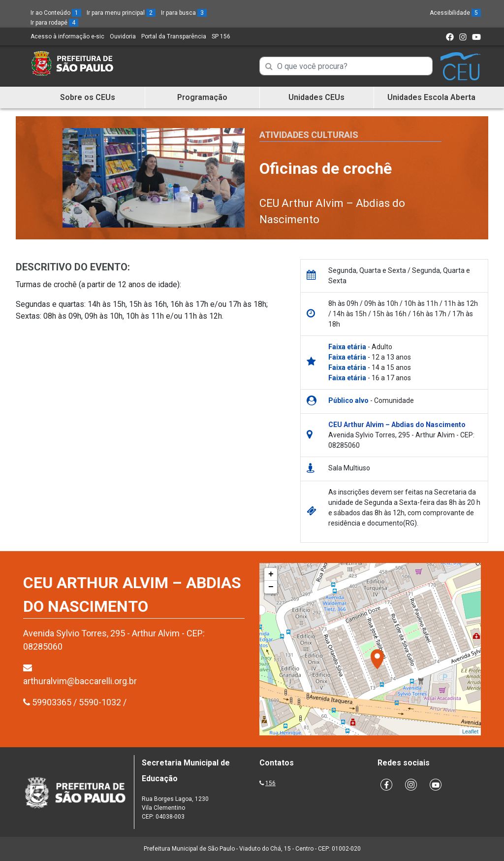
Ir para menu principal (121, 13)
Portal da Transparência (174, 36)
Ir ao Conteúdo (56, 13)
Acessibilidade (455, 13)
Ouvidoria (123, 36)
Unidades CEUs (316, 97)
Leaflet (470, 731)
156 (270, 783)
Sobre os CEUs (88, 97)
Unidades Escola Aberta (431, 97)
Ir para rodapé (54, 23)
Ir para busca (184, 13)
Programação (202, 97)
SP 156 (221, 36)
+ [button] (271, 574)
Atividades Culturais (309, 135)
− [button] (271, 587)
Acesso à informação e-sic (67, 36)
